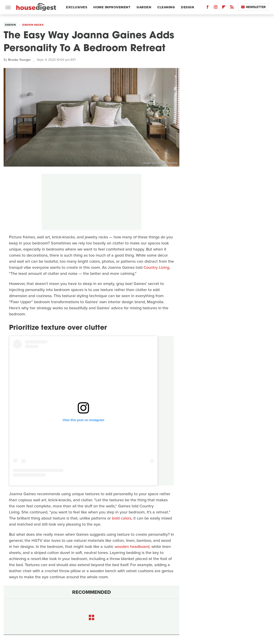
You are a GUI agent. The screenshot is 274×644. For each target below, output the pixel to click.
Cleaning (166, 7)
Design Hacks (33, 25)
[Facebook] (208, 8)
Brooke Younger (19, 60)
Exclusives (77, 7)
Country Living (156, 267)
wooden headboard (132, 547)
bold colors (122, 518)
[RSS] (232, 8)
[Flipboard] (224, 8)
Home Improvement (112, 7)
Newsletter (253, 7)
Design (187, 7)
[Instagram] (216, 8)
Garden (144, 7)
